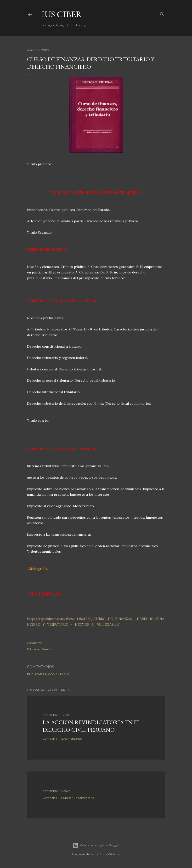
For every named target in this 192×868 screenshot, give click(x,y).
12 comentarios (71, 739)
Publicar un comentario (48, 674)
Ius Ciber (62, 14)
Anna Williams (110, 854)
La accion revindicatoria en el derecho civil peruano (91, 726)
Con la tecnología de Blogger (96, 845)
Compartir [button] (34, 643)
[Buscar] (162, 13)
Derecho (47, 649)
